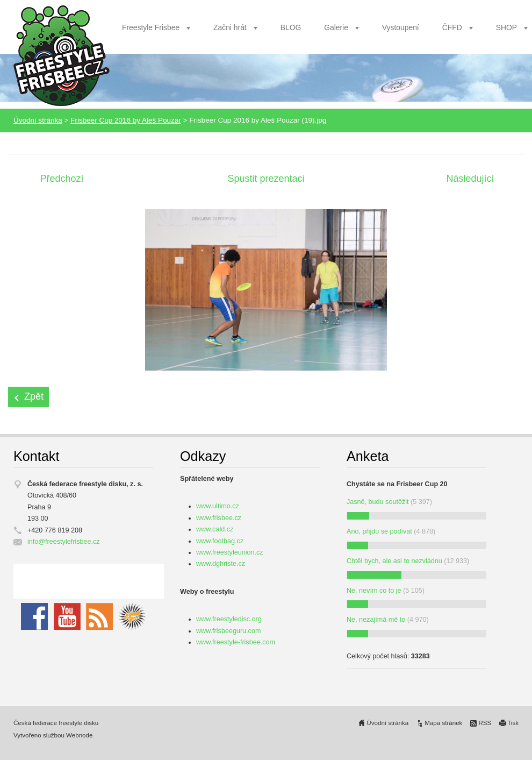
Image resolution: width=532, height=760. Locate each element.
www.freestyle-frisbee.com (236, 642)
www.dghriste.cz (221, 564)
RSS (485, 723)
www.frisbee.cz (219, 518)
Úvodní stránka (38, 120)
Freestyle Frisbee (151, 27)
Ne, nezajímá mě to (376, 620)
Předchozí (62, 179)
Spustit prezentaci (266, 179)
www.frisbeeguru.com (228, 631)
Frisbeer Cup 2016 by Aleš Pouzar (126, 120)
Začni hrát (230, 27)
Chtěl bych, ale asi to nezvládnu (394, 561)
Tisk (513, 723)
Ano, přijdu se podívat (379, 531)
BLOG (291, 27)
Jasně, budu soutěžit (378, 502)
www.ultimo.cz (218, 506)
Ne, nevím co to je (374, 591)
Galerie (336, 27)
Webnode (79, 735)
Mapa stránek (443, 723)
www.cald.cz (215, 529)
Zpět (34, 396)
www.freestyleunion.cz (230, 552)
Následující (470, 179)
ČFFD (452, 27)
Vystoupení (401, 27)
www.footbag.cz (220, 541)
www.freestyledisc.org (229, 619)
